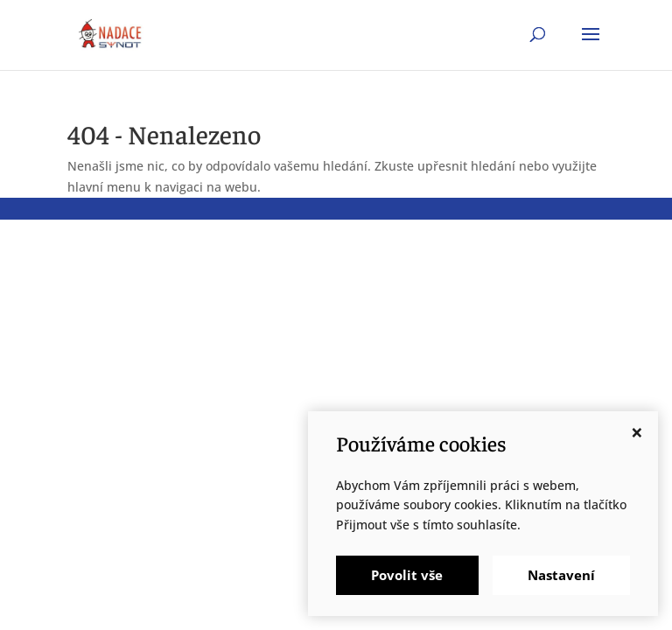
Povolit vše (407, 575)
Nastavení (561, 575)
